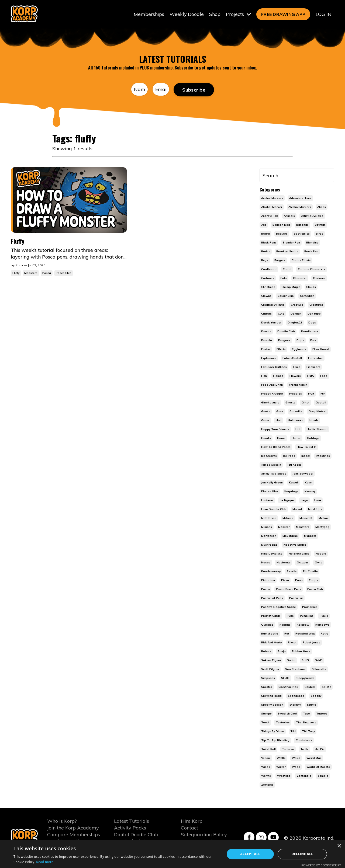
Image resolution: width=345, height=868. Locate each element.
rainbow (303, 625)
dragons (284, 341)
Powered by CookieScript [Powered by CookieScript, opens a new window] (321, 865)
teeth (265, 723)
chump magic (291, 287)
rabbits (285, 625)
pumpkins (307, 616)
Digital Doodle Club (136, 835)
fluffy (310, 376)
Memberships (149, 14)
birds (320, 234)
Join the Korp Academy (73, 828)
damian (296, 314)
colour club (286, 296)
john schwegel (303, 474)
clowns (266, 296)
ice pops (289, 456)
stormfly (295, 705)
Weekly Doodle (187, 14)
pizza (285, 581)
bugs (265, 261)
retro (325, 634)
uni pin (320, 749)
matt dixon (269, 518)
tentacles (283, 723)
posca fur (296, 598)
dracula (267, 341)
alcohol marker (272, 207)
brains (266, 252)
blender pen (291, 243)
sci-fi (319, 660)
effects (281, 349)
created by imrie (273, 305)
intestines (323, 456)
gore (280, 412)
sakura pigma (271, 660)
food (324, 376)
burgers (280, 261)
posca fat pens (272, 598)
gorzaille (296, 412)
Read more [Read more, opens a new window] (45, 862)
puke (290, 616)
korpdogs (291, 492)
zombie (323, 776)
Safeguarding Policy (204, 835)
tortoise (288, 749)
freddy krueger (272, 394)
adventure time (300, 198)
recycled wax (305, 634)
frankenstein (298, 385)
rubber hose (301, 652)
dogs (312, 323)
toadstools (304, 740)
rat (287, 634)
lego (304, 501)
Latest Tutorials (132, 821)
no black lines (299, 554)
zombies (267, 785)
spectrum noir (288, 687)
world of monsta (318, 767)
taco (306, 714)
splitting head (271, 696)
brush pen (311, 252)
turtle (304, 749)
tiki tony (308, 732)
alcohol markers (300, 207)
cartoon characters (312, 269)
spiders (310, 687)
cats (284, 278)
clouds (311, 287)
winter (281, 767)
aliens (322, 207)
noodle (321, 554)
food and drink (272, 385)
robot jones (311, 643)
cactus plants (301, 261)
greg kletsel (318, 412)
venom (266, 758)
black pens (269, 243)
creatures (316, 305)
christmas (268, 287)
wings (266, 767)
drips (300, 341)
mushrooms (269, 545)
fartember (315, 358)
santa (291, 660)
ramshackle (270, 634)
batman (320, 225)
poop (299, 581)
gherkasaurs (270, 403)
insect (306, 456)
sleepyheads (305, 678)
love (318, 501)
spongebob (296, 696)
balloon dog (281, 225)
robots (266, 652)
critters (266, 314)
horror (296, 438)
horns (281, 438)
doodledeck (310, 332)
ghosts (290, 403)
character (300, 278)
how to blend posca (276, 447)
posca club (315, 589)
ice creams (269, 456)
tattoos (322, 714)
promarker (310, 607)
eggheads (299, 349)
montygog (322, 527)
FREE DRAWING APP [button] (283, 14)
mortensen (269, 536)
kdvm (309, 483)
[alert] (172, 854)
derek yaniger (271, 323)
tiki (293, 732)
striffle (312, 705)
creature (297, 305)
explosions (269, 358)
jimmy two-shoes (274, 474)
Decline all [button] (302, 854)
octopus (303, 563)
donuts (266, 332)
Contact (189, 828)
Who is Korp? (62, 821)
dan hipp (314, 314)
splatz (326, 687)
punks (324, 616)
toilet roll (268, 749)
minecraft (306, 518)
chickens (319, 278)
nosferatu (284, 563)
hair (279, 421)
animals (289, 216)
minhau (324, 518)
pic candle (310, 572)
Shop (215, 14)
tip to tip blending (275, 740)
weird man (314, 758)
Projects (238, 14)
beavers (282, 234)
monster (284, 527)
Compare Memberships (74, 835)
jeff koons (294, 465)
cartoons (268, 278)
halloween (296, 421)
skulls (285, 678)
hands (314, 421)
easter (266, 349)
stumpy (266, 714)
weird (296, 758)
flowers (295, 376)
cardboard (269, 269)
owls (318, 563)
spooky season (272, 705)
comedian (307, 296)
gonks (266, 412)
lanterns (267, 501)
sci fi (305, 660)
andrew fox (269, 216)
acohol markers (272, 198)
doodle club (286, 332)
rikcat (292, 643)
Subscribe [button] (194, 89)
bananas (302, 225)
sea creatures (295, 669)
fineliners (313, 367)
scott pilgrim (270, 669)
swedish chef (287, 714)
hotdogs (313, 438)
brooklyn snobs (287, 252)
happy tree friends (275, 429)
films (297, 367)
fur (323, 394)
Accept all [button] (250, 854)
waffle (281, 758)
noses (266, 563)
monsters (303, 527)
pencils (292, 572)
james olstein (271, 465)
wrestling (284, 776)
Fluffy (20, 242)
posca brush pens (289, 589)
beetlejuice (302, 234)
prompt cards (271, 616)
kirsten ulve (270, 492)
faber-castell (292, 358)
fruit (311, 394)
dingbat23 (295, 323)
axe (264, 225)
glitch (306, 403)
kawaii (294, 483)
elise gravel (321, 349)
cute (281, 314)
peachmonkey (271, 572)
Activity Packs (130, 828)
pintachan (268, 581)
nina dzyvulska (272, 554)
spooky (316, 696)
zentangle (304, 776)
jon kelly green (272, 483)
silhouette (319, 669)
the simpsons (306, 723)
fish (264, 376)
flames (278, 376)
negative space (295, 545)
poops (313, 581)
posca (265, 589)
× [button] (339, 846)
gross (265, 421)
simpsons (268, 678)
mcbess (288, 518)
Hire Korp (192, 821)
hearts (266, 438)
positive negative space (279, 607)
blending (312, 243)
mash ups (315, 509)
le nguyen (287, 501)
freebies (296, 394)
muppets (310, 536)
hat (298, 429)
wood (296, 767)
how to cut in (307, 447)
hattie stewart (317, 429)
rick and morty (271, 643)
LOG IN (324, 14)
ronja (282, 652)
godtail (321, 403)
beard (265, 234)
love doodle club (274, 509)
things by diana (273, 732)
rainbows (322, 625)
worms (266, 776)
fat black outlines (274, 367)
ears (313, 341)
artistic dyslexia (312, 216)
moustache (290, 536)
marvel (297, 509)
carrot (287, 269)
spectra (267, 687)
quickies (267, 625)
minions (267, 527)
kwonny (310, 492)
